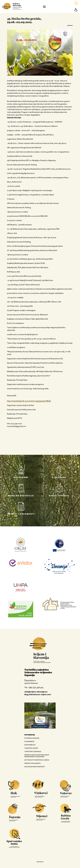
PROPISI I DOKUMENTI (32, 763)
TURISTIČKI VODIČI (31, 748)
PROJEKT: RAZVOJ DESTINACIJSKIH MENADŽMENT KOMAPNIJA (37, 756)
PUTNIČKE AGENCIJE (32, 738)
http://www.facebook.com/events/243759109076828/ (29, 401)
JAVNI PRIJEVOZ (30, 745)
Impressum (40, 862)
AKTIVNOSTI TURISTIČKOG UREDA (37, 760)
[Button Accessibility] (76, 13)
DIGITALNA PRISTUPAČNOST (35, 767)
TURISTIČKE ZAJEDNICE (33, 751)
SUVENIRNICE (29, 741)
